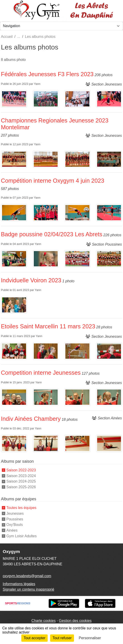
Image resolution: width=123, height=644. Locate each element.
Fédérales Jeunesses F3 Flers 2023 (47, 74)
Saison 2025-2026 (21, 487)
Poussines (15, 519)
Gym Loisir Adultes (21, 536)
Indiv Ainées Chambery (31, 419)
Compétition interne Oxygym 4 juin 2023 (53, 181)
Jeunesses (15, 513)
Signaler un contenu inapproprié (28, 589)
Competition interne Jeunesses (41, 373)
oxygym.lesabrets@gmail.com (27, 576)
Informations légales (19, 584)
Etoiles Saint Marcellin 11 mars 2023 (48, 326)
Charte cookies (43, 621)
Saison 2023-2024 (21, 476)
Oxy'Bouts (15, 525)
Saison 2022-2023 (21, 470)
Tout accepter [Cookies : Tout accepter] (34, 638)
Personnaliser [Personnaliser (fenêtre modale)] (90, 638)
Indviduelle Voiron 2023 (31, 280)
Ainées (12, 530)
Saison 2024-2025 (21, 481)
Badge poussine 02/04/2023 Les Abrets (52, 234)
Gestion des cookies (75, 621)
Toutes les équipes (21, 508)
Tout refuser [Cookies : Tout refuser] (62, 638)
